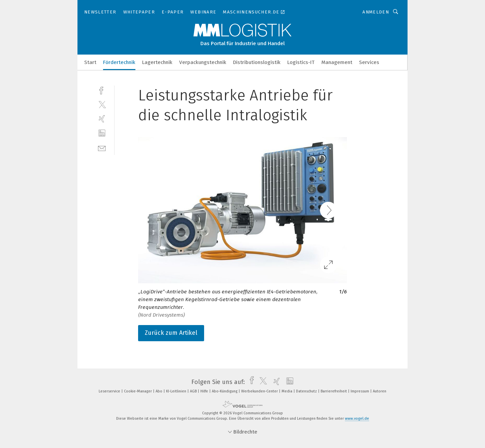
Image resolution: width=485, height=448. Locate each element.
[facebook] (102, 90)
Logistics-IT (301, 62)
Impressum (360, 391)
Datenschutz (307, 391)
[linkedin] (102, 133)
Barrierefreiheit (334, 391)
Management (337, 62)
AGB (194, 391)
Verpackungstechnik (203, 62)
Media (287, 391)
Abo (159, 391)
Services (369, 62)
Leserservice (110, 391)
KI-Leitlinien (177, 391)
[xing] (102, 119)
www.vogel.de (357, 419)
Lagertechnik (157, 62)
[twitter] (102, 104)
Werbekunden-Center (260, 391)
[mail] (102, 148)
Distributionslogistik (257, 62)
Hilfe (205, 391)
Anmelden (376, 12)
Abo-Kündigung (225, 391)
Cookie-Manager (138, 391)
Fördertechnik (119, 62)
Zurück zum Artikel (171, 333)
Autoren (380, 391)
